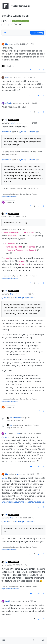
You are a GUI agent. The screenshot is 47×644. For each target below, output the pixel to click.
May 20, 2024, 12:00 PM (32, 474)
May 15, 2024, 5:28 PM (18, 217)
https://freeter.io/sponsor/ (10, 196)
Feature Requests (20, 21)
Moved (6, 21)
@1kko (5, 298)
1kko (6, 44)
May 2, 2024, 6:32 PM (26, 77)
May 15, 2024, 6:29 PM (25, 294)
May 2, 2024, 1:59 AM (25, 44)
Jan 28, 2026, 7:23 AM (27, 601)
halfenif (8, 103)
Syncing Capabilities (28, 132)
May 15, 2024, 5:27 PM (28, 123)
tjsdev (7, 77)
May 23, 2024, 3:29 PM (25, 518)
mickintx (13, 123)
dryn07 (7, 601)
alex (6, 120)
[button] (4, 641)
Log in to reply (37, 33)
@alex (4, 437)
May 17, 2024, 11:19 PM (32, 433)
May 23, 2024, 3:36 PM (18, 565)
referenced (17, 418)
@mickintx (6, 132)
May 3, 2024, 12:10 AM (28, 103)
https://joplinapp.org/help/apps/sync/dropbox (23, 502)
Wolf (6, 433)
